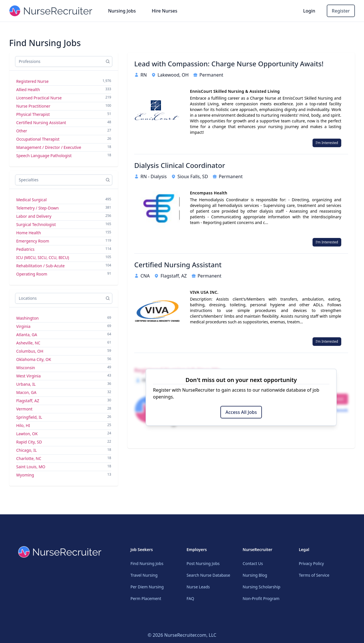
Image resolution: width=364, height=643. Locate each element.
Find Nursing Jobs (147, 563)
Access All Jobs (241, 412)
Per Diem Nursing (147, 587)
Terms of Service (314, 575)
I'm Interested (327, 143)
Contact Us (253, 563)
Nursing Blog (255, 575)
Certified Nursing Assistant (178, 265)
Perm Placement (146, 598)
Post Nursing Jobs (203, 563)
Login (309, 11)
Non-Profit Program (261, 598)
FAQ (190, 598)
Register (341, 11)
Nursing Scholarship (261, 587)
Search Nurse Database (208, 575)
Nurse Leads (198, 587)
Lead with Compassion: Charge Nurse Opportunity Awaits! (229, 64)
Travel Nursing (144, 575)
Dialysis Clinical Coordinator (180, 165)
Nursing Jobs (122, 11)
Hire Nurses (164, 11)
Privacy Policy (311, 563)
